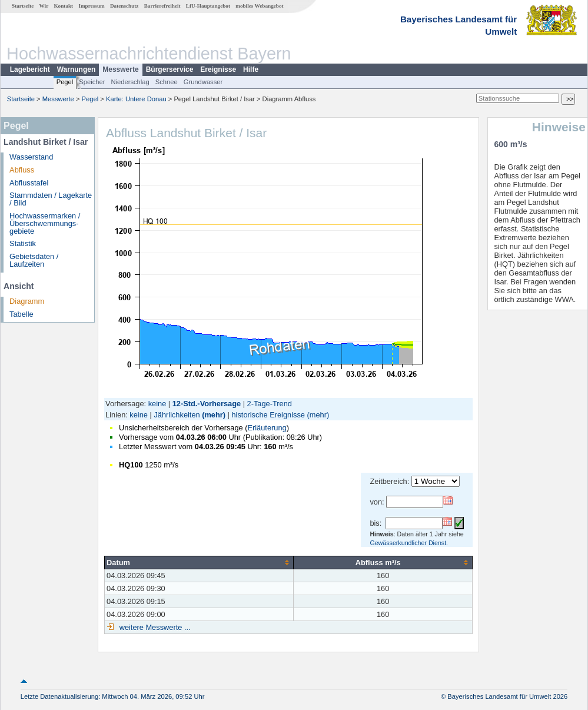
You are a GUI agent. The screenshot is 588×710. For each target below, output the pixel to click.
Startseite (23, 6)
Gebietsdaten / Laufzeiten (34, 260)
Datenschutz (124, 6)
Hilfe (251, 69)
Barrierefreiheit (162, 6)
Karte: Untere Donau (136, 99)
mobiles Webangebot (259, 6)
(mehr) (214, 415)
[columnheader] (199, 562)
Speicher (92, 82)
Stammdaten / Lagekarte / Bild (51, 199)
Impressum (91, 6)
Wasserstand (31, 157)
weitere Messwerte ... (154, 627)
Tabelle (21, 314)
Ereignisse (218, 69)
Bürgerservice (170, 69)
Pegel (65, 82)
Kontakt (63, 6)
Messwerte (120, 69)
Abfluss (22, 170)
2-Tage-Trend (270, 404)
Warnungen (77, 69)
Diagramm (27, 301)
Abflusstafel (29, 183)
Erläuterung (267, 428)
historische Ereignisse (268, 415)
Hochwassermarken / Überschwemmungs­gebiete (45, 223)
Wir (44, 6)
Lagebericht (30, 69)
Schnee (167, 82)
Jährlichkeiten (177, 415)
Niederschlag (130, 82)
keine (157, 404)
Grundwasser (203, 82)
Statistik (23, 243)
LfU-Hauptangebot (208, 6)
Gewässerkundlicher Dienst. (409, 543)
